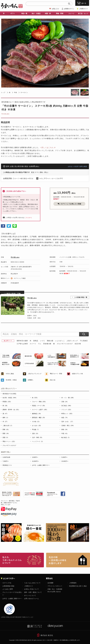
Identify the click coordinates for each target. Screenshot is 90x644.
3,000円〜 (35, 457)
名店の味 (78, 344)
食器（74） (65, 418)
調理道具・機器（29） (39, 418)
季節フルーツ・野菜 (56, 374)
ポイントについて (30, 595)
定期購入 (31, 380)
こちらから (28, 218)
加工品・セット (83, 13)
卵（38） (5, 406)
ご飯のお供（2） (8, 426)
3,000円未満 (6, 457)
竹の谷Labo (5, 114)
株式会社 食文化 (47, 635)
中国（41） (65, 434)
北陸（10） (35, 434)
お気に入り (55, 9)
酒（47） (5, 414)
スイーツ (71, 13)
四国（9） (6, 437)
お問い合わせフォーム (31, 599)
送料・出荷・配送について (33, 592)
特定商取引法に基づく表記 (78, 586)
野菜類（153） (7, 402)
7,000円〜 (6, 461)
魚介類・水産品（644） (10, 398)
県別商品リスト (7, 465)
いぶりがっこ (60, 341)
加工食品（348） (67, 406)
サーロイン (24, 93)
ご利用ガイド (83, 9)
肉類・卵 (48, 13)
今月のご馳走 (10, 374)
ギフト (13, 13)
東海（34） (65, 430)
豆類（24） (65, 402)
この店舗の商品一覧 (81, 297)
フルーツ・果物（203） (39, 402)
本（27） (5, 422)
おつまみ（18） (37, 426)
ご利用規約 (73, 583)
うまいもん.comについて (32, 583)
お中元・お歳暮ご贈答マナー (41, 465)
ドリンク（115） (67, 410)
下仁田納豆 (84, 341)
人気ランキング (72, 341)
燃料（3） (6, 418)
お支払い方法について (31, 589)
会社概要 (50, 583)
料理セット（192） (67, 414)
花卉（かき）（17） (68, 422)
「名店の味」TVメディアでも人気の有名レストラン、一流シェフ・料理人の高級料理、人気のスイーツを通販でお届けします (68, 560)
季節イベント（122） (9, 441)
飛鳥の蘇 (50, 341)
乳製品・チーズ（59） (39, 406)
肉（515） (35, 398)
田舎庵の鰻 (47, 344)
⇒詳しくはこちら (47, 147)
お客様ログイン (69, 9)
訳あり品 (53, 380)
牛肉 (15, 93)
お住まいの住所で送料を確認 (77, 166)
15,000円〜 (65, 461)
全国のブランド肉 (77, 374)
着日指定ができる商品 (9, 394)
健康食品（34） (37, 414)
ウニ (40, 344)
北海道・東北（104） (68, 426)
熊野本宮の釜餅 (22, 341)
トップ (3, 93)
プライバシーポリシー (55, 586)
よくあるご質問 (8, 589)
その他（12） (36, 422)
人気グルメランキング (35, 374)
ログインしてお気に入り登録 (69, 204)
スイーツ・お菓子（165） (40, 410)
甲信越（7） (36, 430)
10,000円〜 (35, 461)
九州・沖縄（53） (37, 437)
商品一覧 (24, 13)
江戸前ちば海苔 (22, 344)
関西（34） (6, 434)
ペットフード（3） (38, 441)
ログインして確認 (20, 278)
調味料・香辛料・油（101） (11, 410)
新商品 (36, 341)
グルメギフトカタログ (65, 344)
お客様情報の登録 (8, 586)
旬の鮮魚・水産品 (11, 380)
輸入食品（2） (66, 437)
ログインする (7, 583)
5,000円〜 (64, 457)
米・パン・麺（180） (68, 398)
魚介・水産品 (36, 13)
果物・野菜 (60, 13)
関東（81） (6, 430)
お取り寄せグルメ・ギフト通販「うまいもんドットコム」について (22, 560)
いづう (43, 341)
